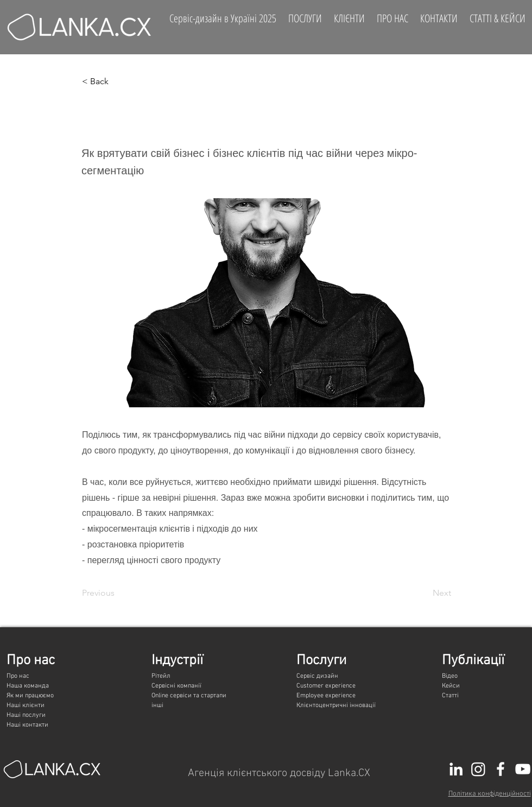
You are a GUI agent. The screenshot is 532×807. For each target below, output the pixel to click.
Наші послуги (26, 715)
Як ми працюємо (30, 696)
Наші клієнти (26, 705)
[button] (118, 81)
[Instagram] (478, 769)
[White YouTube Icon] (523, 769)
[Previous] (118, 594)
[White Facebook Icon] (501, 769)
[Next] (424, 594)
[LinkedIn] (456, 769)
